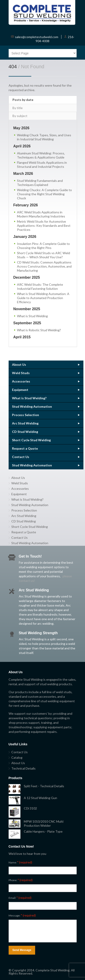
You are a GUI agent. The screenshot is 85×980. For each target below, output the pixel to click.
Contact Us (21, 457)
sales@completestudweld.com (37, 37)
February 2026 (26, 205)
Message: (22, 915)
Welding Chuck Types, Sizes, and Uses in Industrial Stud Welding (44, 137)
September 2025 (27, 323)
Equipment (20, 390)
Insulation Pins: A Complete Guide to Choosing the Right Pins (43, 246)
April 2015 (22, 337)
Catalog (17, 757)
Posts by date (23, 100)
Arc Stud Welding (25, 423)
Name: (20, 862)
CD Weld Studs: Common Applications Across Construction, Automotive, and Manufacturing (44, 266)
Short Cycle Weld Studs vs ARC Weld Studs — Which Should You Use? (44, 255)
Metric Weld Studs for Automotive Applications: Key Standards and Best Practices (44, 225)
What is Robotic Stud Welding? (39, 330)
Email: (20, 898)
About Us (19, 364)
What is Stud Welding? (29, 398)
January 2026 (25, 237)
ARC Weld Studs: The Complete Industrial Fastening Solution (40, 286)
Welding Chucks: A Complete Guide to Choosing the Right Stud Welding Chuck (44, 194)
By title (18, 108)
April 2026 (22, 146)
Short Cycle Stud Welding (31, 440)
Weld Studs (21, 373)
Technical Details (23, 768)
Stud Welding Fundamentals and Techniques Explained (40, 183)
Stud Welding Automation (32, 406)
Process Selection (25, 415)
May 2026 (21, 128)
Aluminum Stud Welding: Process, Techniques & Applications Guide (41, 155)
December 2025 (27, 277)
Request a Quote (25, 448)
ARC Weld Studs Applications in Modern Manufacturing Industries (41, 214)
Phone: (21, 880)
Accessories (21, 381)
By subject (20, 116)
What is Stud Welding (32, 316)
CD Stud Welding (25, 432)
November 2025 (27, 309)
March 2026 (23, 174)
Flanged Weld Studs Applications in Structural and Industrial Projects (42, 165)
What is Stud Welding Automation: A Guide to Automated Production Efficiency (43, 298)
